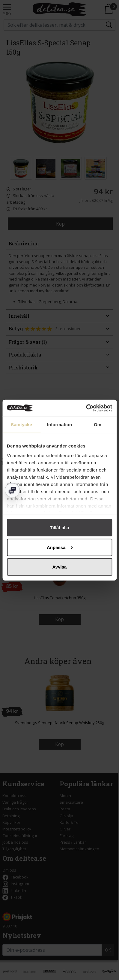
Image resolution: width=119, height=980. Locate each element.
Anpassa (60, 547)
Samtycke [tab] (21, 425)
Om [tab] (98, 425)
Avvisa (60, 567)
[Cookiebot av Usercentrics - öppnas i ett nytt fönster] (86, 408)
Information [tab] (60, 425)
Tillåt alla (60, 528)
